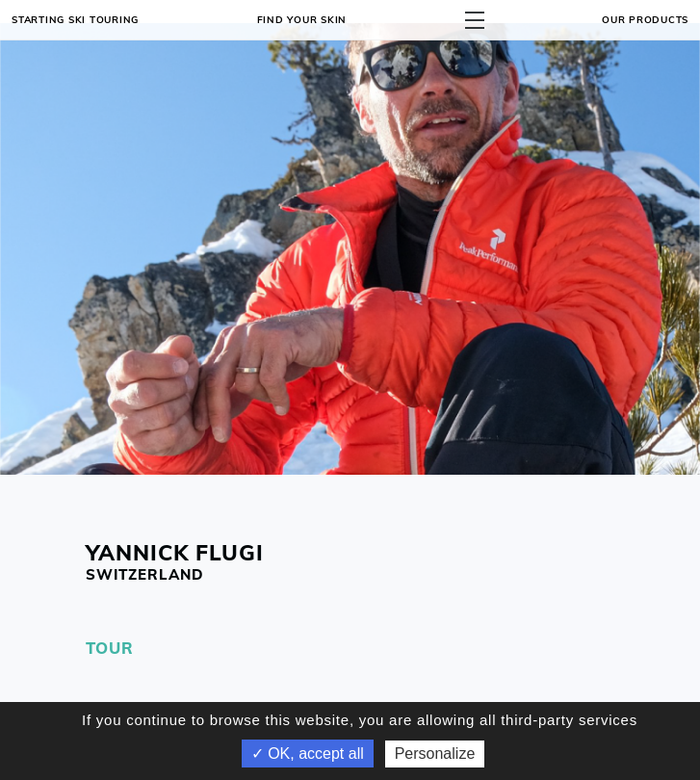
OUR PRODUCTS (645, 19)
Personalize (435, 754)
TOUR (109, 648)
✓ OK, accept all (308, 754)
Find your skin (302, 19)
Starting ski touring (75, 19)
